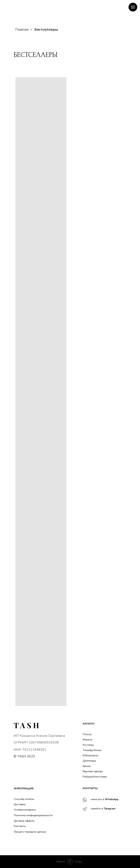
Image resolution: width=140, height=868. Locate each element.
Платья (87, 734)
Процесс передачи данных (30, 832)
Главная (22, 30)
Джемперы (89, 761)
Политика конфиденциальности (33, 815)
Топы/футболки (92, 750)
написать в (105, 799)
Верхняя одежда (93, 771)
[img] (26, 726)
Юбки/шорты (91, 755)
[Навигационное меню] (133, 7)
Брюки (87, 766)
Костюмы (88, 745)
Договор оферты (24, 821)
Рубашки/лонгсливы (95, 777)
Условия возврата (25, 810)
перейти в (103, 809)
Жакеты (88, 740)
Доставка (20, 804)
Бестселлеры (46, 30)
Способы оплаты (24, 799)
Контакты (20, 826)
